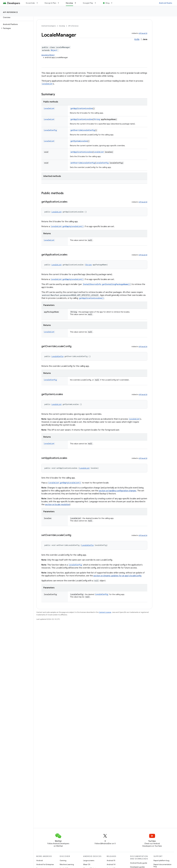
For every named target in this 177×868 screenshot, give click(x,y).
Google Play (88, 3)
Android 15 (111, 860)
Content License (105, 612)
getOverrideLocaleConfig (83, 130)
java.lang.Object (48, 55)
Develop (62, 26)
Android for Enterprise (45, 864)
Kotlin (137, 39)
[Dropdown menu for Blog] (113, 3)
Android (40, 860)
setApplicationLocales (81, 152)
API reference (10, 12)
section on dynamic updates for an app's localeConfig (117, 576)
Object (54, 50)
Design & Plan (50, 3)
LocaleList (47, 84)
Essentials (30, 3)
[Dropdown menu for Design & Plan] (59, 3)
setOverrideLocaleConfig (83, 163)
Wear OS (87, 864)
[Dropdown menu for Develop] (76, 3)
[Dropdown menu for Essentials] (38, 3)
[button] (16, 28)
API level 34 (143, 347)
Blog (108, 3)
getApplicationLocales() (91, 298)
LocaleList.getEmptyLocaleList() (67, 226)
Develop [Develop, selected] (69, 3)
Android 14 (111, 864)
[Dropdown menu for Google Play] (96, 3)
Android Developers (49, 26)
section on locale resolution (57, 505)
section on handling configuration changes (117, 491)
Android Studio (166, 3)
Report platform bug (161, 860)
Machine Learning (67, 864)
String (97, 119)
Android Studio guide (139, 863)
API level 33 (143, 33)
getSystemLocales (79, 141)
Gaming (63, 860)
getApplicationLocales (82, 108)
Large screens (89, 860)
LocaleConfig (50, 130)
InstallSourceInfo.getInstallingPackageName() (107, 284)
